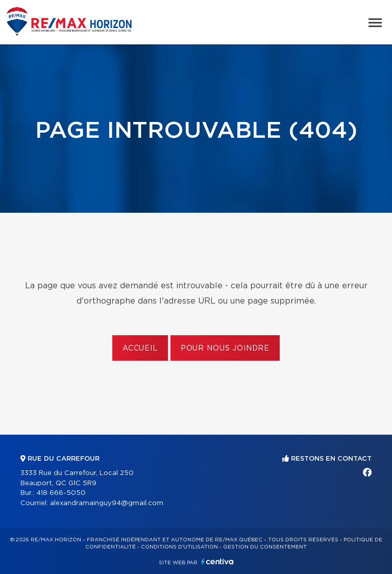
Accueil (140, 348)
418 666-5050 (61, 493)
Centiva (217, 561)
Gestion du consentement (265, 547)
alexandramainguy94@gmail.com (107, 503)
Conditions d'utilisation (179, 547)
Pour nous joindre (225, 348)
